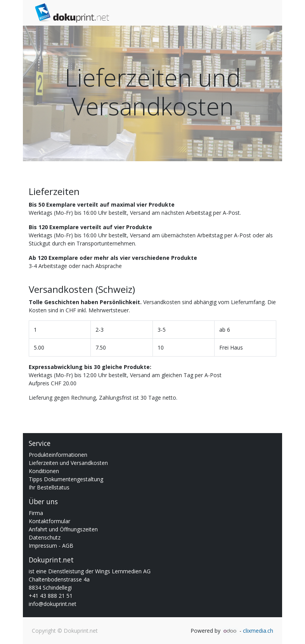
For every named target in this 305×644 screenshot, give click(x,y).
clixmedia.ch (258, 631)
